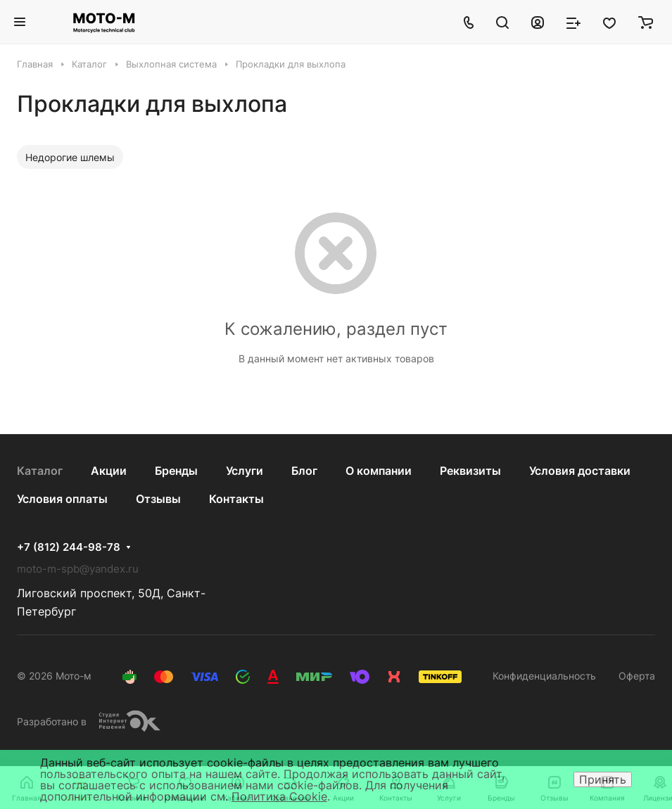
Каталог (40, 471)
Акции (109, 471)
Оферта (637, 676)
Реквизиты (470, 471)
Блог (304, 471)
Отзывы (158, 499)
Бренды (176, 471)
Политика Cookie (279, 796)
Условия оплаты (62, 499)
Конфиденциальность (544, 676)
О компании (379, 471)
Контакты (236, 499)
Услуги (245, 471)
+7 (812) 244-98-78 (69, 547)
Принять (603, 779)
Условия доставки (580, 471)
